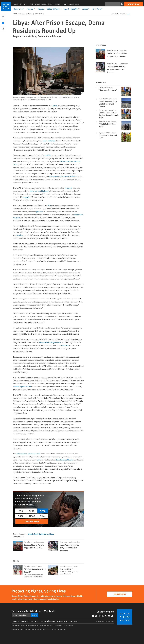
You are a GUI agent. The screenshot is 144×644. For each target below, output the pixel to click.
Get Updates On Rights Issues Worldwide (33, 611)
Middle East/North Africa (38, 534)
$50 (21, 511)
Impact (66, 9)
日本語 (50, 4)
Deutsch (44, 4)
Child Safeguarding (62, 621)
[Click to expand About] (86, 9)
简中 (21, 4)
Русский (65, 4)
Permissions (44, 621)
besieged (68, 188)
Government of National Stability (63, 177)
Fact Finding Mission (65, 460)
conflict (48, 155)
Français (37, 4)
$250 (43, 511)
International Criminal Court (29, 454)
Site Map (52, 621)
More (78, 4)
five (49, 206)
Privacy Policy (34, 621)
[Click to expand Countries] (20, 9)
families (20, 235)
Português (57, 4)
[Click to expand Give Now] (98, 9)
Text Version (74, 621)
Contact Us (16, 621)
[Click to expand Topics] (31, 9)
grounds (40, 212)
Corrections (24, 621)
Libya (52, 534)
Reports (41, 9)
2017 (39, 460)
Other (43, 516)
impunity (27, 197)
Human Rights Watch (22, 387)
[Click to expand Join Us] (76, 9)
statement (65, 345)
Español (71, 4)
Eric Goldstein (49, 141)
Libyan (55, 106)
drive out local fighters (39, 191)
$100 (32, 511)
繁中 (25, 4)
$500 (21, 516)
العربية (16, 4)
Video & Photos (54, 9)
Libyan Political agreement (50, 342)
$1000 (32, 516)
